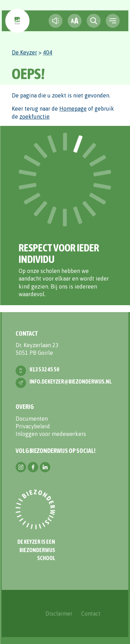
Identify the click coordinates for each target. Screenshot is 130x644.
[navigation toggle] (113, 21)
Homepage (73, 109)
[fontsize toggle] (75, 21)
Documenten (32, 419)
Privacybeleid (33, 426)
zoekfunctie (34, 117)
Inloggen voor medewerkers (51, 434)
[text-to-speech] (55, 21)
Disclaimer (59, 613)
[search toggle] (94, 21)
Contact (91, 613)
